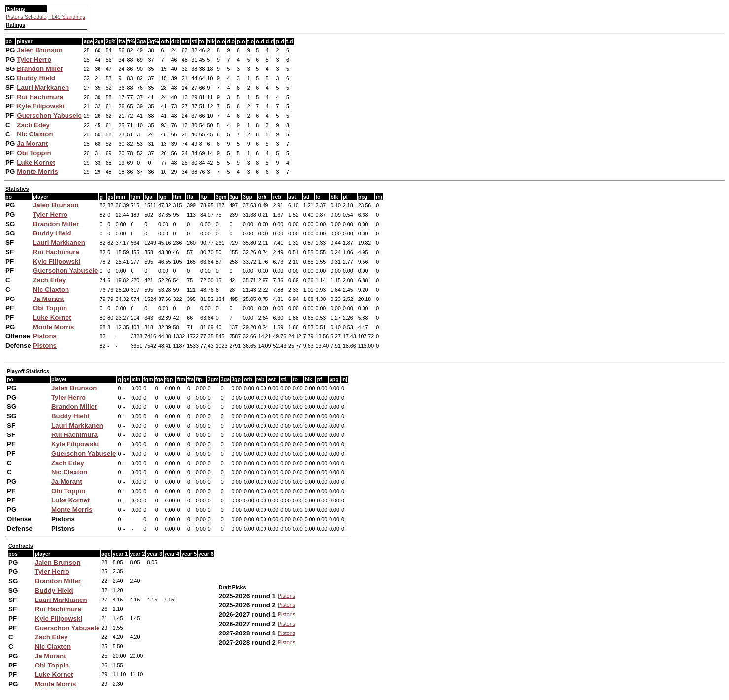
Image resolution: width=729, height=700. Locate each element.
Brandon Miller (40, 69)
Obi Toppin (34, 153)
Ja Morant (32, 144)
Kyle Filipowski (40, 106)
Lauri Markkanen (43, 87)
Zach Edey (33, 125)
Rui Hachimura (40, 97)
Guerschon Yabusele (49, 116)
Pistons (45, 336)
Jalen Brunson (40, 50)
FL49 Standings (67, 17)
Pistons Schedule (26, 17)
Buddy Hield (36, 78)
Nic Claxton (35, 134)
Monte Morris (37, 172)
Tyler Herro (34, 59)
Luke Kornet (36, 162)
